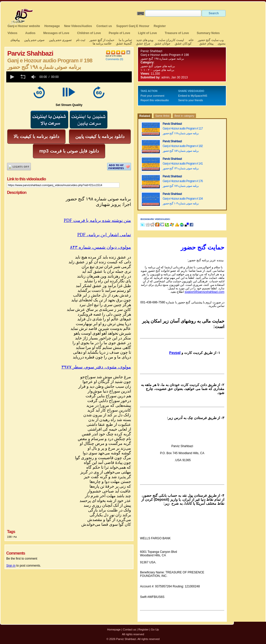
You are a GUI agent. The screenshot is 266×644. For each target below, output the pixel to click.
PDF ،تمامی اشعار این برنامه (104, 235)
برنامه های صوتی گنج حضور (158, 66)
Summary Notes (208, 33)
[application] (69, 77)
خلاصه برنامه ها (102, 44)
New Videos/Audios (78, 26)
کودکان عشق (183, 44)
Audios (30, 33)
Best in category (184, 116)
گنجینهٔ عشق (124, 44)
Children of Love (89, 33)
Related (145, 116)
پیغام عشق (206, 44)
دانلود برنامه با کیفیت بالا (36, 137)
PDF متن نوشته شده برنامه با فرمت (97, 220)
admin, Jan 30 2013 (175, 77)
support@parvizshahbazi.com (205, 292)
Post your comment (152, 96)
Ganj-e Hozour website (24, 26)
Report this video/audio (155, 100)
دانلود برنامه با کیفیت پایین (100, 137)
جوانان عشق (162, 44)
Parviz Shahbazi (151, 51)
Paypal (175, 353)
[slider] (96, 77)
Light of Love (147, 33)
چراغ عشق (143, 44)
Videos (12, 33)
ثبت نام (81, 40)
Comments (112, 59)
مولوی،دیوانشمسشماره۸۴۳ (101, 247)
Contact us (104, 26)
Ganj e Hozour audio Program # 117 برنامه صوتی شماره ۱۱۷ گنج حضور (183, 131)
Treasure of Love (177, 33)
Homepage (52, 26)
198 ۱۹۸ (12, 537)
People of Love (119, 33)
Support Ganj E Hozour (133, 26)
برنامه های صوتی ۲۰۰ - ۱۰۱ (158, 70)
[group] (34, 77)
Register (160, 26)
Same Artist (162, 116)
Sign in (11, 566)
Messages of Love (56, 33)
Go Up (155, 629)
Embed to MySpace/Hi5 (193, 96)
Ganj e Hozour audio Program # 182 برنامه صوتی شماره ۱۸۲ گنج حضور (183, 148)
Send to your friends (190, 100)
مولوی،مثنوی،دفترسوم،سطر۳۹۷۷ (96, 367)
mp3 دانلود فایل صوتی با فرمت (69, 151)
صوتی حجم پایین (34, 40)
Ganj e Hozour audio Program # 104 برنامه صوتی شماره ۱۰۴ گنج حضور (183, 201)
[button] (12, 77)
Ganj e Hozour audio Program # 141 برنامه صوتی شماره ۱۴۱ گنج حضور (183, 166)
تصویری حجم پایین (60, 40)
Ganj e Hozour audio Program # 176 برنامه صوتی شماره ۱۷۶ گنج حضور (183, 183)
